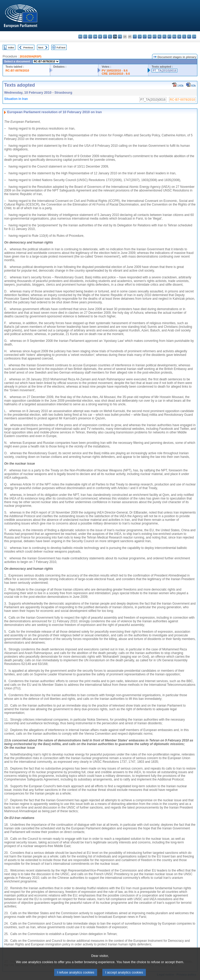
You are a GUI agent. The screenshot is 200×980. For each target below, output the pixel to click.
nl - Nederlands (160, 37)
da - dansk (95, 37)
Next (41, 47)
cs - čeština (90, 37)
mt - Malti (155, 37)
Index (11, 47)
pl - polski (164, 37)
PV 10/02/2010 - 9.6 (115, 71)
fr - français (120, 37)
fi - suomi (189, 37)
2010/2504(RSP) (30, 56)
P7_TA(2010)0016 (164, 71)
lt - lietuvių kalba (145, 37)
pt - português (169, 37)
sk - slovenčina (179, 37)
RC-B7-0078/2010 (17, 71)
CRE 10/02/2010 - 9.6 (116, 74)
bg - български (80, 37)
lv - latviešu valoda (140, 37)
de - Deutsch (100, 37)
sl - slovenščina (184, 37)
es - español (85, 37)
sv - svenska (194, 37)
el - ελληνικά (110, 37)
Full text (61, 47)
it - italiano (135, 37)
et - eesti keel (105, 37)
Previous (28, 47)
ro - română (174, 37)
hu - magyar (150, 37)
